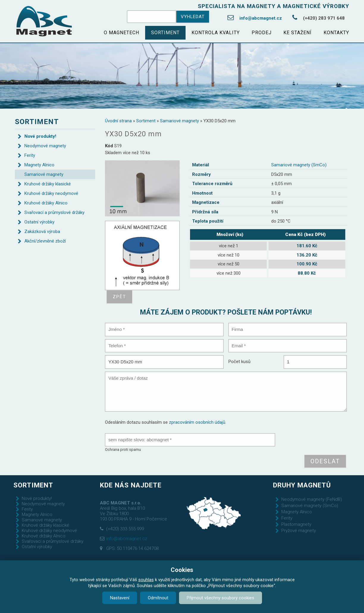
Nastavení (120, 598)
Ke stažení (298, 33)
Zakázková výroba (42, 232)
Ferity (30, 155)
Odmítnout (158, 598)
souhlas (146, 580)
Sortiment (165, 33)
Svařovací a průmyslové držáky (54, 212)
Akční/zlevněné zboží (45, 241)
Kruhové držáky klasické (48, 184)
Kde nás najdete (131, 485)
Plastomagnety (296, 524)
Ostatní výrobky (39, 222)
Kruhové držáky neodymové (51, 193)
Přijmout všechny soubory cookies (221, 598)
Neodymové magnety (45, 146)
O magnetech (121, 33)
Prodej (262, 33)
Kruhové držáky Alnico (46, 203)
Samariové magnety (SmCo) (299, 165)
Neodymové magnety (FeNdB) (312, 499)
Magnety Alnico (39, 165)
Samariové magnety (179, 121)
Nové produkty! (40, 136)
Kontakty (336, 33)
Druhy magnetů (302, 485)
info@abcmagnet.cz (261, 18)
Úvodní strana (118, 121)
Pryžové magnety (299, 531)
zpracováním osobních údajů (197, 422)
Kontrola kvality (216, 33)
